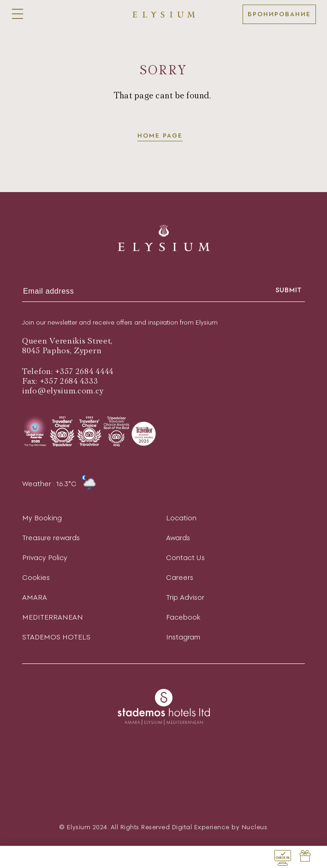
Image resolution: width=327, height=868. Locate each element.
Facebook (183, 617)
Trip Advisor (185, 597)
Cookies (36, 577)
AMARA (35, 597)
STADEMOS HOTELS (56, 637)
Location (181, 518)
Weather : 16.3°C (59, 484)
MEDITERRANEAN (53, 617)
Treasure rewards (51, 538)
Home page (160, 136)
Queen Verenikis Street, (67, 341)
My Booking (42, 518)
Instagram (183, 637)
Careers (180, 577)
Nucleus (255, 827)
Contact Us (185, 558)
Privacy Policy (45, 558)
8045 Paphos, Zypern (62, 351)
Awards (178, 538)
